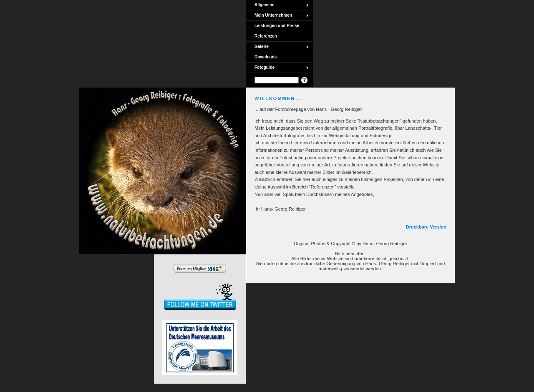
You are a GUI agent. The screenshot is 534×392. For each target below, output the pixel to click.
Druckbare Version (426, 227)
